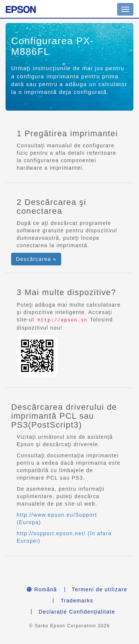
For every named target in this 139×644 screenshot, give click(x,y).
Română (42, 589)
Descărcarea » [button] (36, 259)
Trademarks (77, 601)
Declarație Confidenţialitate (77, 612)
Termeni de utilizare (100, 589)
